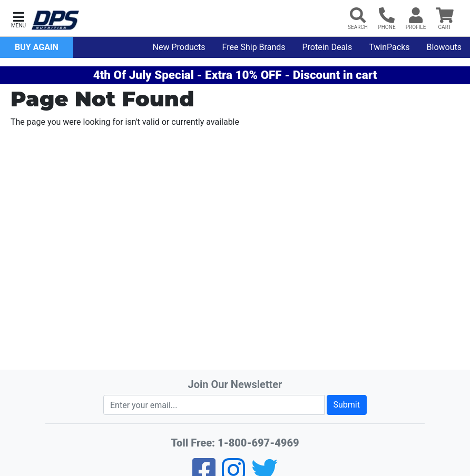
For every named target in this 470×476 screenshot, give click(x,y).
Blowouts (444, 47)
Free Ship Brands (254, 47)
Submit (347, 405)
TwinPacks (389, 47)
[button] (18, 19)
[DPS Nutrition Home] (55, 20)
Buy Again (37, 47)
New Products (179, 47)
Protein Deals (327, 47)
